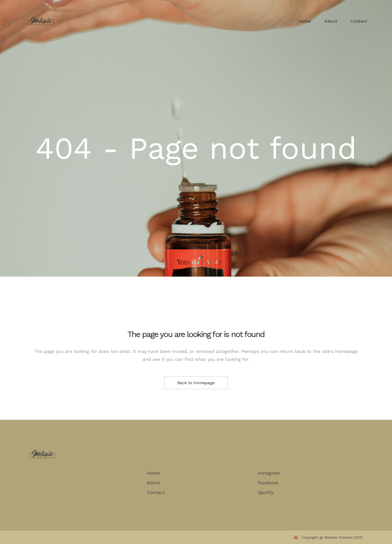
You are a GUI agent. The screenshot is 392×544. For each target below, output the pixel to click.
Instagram (269, 473)
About (154, 483)
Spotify (266, 492)
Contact (156, 492)
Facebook (268, 483)
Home (153, 473)
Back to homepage (196, 383)
